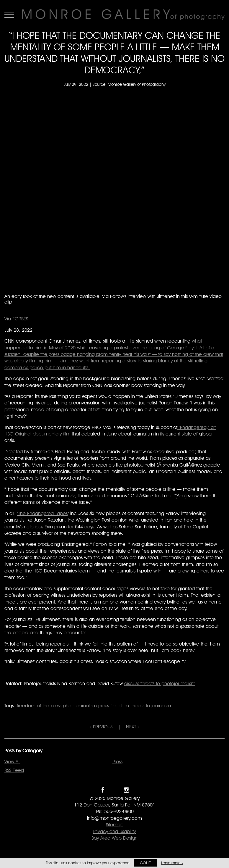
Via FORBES (16, 319)
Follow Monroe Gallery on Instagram (126, 790)
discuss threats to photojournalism (160, 684)
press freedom (114, 706)
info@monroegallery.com (114, 818)
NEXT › (133, 727)
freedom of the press (39, 706)
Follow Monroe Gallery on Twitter (115, 790)
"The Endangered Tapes (42, 513)
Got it (145, 863)
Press (117, 762)
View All (12, 762)
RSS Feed (14, 770)
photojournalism (80, 706)
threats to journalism (152, 706)
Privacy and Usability (114, 831)
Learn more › (172, 863)
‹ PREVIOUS (101, 727)
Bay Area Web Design (114, 838)
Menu (9, 15)
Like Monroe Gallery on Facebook (103, 790)
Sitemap (115, 825)
